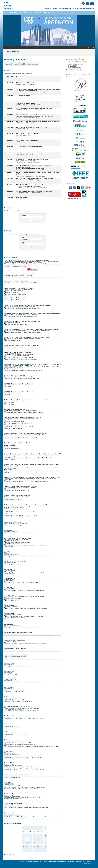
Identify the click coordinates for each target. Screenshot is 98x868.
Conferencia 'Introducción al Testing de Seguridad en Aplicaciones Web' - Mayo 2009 (24, 435)
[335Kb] (7, 616)
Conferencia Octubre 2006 (10, 597)
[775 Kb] (7, 770)
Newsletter (38, 13)
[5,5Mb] (7, 590)
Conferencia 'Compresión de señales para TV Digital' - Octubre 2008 (20, 488)
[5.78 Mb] (8, 471)
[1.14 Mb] (7, 500)
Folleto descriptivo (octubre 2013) (12, 322)
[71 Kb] (7, 756)
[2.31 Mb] (7, 767)
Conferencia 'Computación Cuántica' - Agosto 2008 (16, 497)
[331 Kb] (7, 395)
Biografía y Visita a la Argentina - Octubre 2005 (15, 741)
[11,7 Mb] (7, 357)
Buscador (16, 64)
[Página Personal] (8, 764)
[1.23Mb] (7, 682)
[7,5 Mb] (7, 438)
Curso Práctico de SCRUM (11, 531)
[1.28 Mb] (7, 817)
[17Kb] (7, 619)
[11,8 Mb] (7, 347)
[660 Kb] (7, 533)
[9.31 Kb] (7, 753)
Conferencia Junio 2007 (10, 589)
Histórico (23, 64)
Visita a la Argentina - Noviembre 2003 (13, 815)
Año (23, 242)
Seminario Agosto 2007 (10, 570)
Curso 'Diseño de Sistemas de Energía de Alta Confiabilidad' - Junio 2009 (21, 419)
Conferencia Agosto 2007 (10, 562)
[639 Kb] (7, 296)
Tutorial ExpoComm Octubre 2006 (12, 625)
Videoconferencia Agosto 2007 (11, 554)
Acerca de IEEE (14, 13)
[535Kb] (7, 564)
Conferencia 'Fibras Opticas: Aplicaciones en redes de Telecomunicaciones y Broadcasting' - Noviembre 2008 (30, 478)
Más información (8, 789)
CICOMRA (13, 777)
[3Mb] (6, 674)
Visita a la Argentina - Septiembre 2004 (13, 765)
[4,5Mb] (7, 556)
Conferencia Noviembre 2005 (11, 717)
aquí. (19, 777)
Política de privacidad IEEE (75, 199)
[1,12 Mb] (7, 512)
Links (44, 13)
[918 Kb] (7, 425)
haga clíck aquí (81, 70)
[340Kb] (7, 700)
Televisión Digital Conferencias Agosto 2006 (15, 640)
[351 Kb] (7, 516)
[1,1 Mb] (7, 332)
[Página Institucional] (9, 785)
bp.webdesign (88, 864)
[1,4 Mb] (7, 449)
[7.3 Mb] (7, 491)
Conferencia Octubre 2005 (10, 733)
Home (6, 13)
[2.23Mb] (7, 692)
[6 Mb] (7, 308)
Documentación (33, 64)
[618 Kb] (7, 542)
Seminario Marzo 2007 (10, 581)
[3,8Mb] (7, 582)
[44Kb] (7, 708)
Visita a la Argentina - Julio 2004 (12, 806)
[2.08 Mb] (7, 788)
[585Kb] (7, 600)
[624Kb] (7, 598)
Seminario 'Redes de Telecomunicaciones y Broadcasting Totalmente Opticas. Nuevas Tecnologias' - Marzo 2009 (31, 455)
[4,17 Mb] (7, 429)
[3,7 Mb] (7, 412)
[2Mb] (6, 608)
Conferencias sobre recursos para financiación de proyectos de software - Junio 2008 (24, 506)
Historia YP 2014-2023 (80, 106)
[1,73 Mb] (7, 403)
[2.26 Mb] (7, 481)
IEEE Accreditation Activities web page (13, 710)
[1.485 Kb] (8, 735)
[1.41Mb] (7, 719)
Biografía (7, 553)
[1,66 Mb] (7, 292)
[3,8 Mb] (7, 371)
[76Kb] (7, 658)
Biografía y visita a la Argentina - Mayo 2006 (15, 698)
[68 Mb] (7, 316)
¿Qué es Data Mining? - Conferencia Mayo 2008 (16, 523)
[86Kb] (7, 634)
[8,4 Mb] (7, 340)
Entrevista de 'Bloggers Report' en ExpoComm (15, 617)
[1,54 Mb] (7, 404)
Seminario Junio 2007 (9, 579)
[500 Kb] (7, 324)
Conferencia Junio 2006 (10, 672)
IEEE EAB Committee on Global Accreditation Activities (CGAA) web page (22, 711)
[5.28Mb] (7, 650)
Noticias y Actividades (26, 13)
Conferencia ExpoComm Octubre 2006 (13, 614)
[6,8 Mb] (7, 379)
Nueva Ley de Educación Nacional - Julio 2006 (15, 656)
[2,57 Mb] (7, 422)
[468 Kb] (7, 545)
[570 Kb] (7, 509)
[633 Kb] (7, 294)
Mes (23, 238)
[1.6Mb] (7, 666)
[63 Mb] (7, 276)
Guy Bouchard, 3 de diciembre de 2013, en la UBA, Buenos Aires (20, 306)
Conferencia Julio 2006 (10, 664)
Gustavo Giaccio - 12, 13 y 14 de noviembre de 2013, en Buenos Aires (21, 314)
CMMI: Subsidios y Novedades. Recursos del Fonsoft (17, 539)
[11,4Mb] (14, 572)
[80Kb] (7, 690)
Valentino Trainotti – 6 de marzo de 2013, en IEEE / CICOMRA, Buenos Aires (22, 338)
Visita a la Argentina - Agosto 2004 (12, 786)
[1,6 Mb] (7, 359)
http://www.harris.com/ (9, 573)
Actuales (8, 64)
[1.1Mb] (7, 627)
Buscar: (24, 216)
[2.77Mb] (7, 643)
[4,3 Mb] (7, 447)
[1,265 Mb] (8, 387)
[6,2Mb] (7, 572)
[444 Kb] (7, 746)
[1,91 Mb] (7, 427)
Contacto (51, 13)
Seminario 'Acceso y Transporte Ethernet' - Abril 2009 (17, 444)
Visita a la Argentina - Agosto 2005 (12, 754)
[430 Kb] (7, 283)
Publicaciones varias (9, 798)
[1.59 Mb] (7, 808)
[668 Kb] (7, 525)
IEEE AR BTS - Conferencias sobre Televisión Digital (17, 356)
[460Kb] (7, 702)
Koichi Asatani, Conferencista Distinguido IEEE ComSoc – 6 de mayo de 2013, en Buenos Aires (27, 330)
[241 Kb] (7, 298)
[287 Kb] (7, 727)
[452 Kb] (7, 744)
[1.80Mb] (13, 674)
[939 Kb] (7, 758)
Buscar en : (12, 51)
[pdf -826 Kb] (8, 743)
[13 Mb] (7, 458)
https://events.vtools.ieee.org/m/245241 (13, 290)
